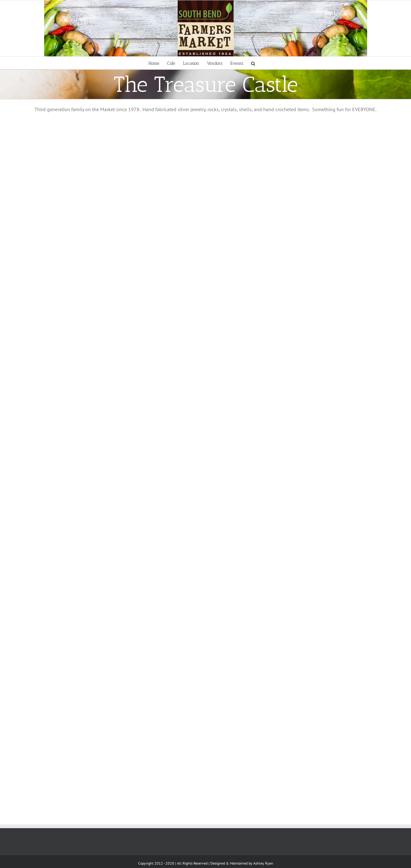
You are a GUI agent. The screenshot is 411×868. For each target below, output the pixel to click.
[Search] (253, 63)
